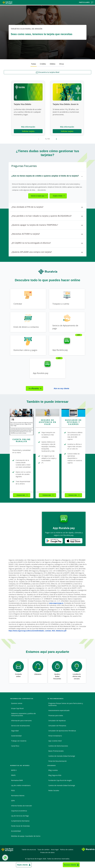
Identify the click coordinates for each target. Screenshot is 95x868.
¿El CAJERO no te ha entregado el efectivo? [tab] (48, 243)
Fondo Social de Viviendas (20, 826)
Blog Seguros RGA (55, 775)
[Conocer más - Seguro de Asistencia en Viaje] (47, 413)
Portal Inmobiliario (55, 736)
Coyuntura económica (19, 811)
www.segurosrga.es (56, 603)
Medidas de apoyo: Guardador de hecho (26, 836)
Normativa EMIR (17, 780)
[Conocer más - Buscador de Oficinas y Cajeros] (73, 413)
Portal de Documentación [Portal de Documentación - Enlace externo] (58, 761)
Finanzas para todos (56, 715)
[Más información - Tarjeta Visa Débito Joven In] (67, 92)
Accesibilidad (16, 831)
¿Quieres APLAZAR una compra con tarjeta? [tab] (48, 252)
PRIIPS (13, 775)
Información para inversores (21, 721)
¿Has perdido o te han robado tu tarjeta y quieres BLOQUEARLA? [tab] (48, 216)
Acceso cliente (70, 865)
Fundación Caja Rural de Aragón (60, 780)
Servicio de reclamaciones (21, 726)
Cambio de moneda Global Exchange (62, 756)
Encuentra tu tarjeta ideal (48, 72)
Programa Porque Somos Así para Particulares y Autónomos (66, 704)
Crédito (43, 64)
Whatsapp (5, 858)
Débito (53, 64)
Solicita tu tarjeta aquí (38, 196)
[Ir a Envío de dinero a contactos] (28, 322)
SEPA (13, 801)
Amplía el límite (58, 196)
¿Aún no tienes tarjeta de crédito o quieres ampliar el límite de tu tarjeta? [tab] (48, 176)
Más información (28, 127)
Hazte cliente (22, 865)
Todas (34, 64)
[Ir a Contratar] (28, 299)
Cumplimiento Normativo (20, 821)
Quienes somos (17, 703)
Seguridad (15, 731)
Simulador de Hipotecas (57, 721)
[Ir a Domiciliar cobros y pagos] (28, 345)
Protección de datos (47, 852)
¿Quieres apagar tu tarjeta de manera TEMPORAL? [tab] (48, 225)
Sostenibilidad (16, 736)
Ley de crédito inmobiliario (21, 785)
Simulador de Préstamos (57, 726)
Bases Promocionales (56, 751)
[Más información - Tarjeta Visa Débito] (28, 92)
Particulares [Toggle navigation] (86, 2)
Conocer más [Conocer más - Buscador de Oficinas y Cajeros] (73, 495)
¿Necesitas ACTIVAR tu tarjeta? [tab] (48, 234)
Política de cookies (67, 850)
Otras (62, 64)
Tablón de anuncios (29, 850)
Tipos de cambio (43, 850)
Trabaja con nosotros (19, 741)
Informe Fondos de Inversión (22, 806)
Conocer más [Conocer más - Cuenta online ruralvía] (21, 495)
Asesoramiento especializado (59, 710)
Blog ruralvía (53, 770)
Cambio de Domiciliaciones (58, 746)
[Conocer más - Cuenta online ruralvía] (22, 413)
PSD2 (13, 790)
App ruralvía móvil (55, 741)
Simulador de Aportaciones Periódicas (62, 731)
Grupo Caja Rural (17, 708)
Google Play (54, 541)
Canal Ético (15, 746)
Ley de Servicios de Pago (20, 816)
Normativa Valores (18, 796)
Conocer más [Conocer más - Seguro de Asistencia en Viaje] (47, 495)
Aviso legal (55, 850)
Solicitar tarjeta (28, 131)
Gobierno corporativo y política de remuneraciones (23, 714)
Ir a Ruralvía (34, 388)
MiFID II (14, 770)
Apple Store (74, 541)
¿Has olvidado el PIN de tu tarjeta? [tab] (48, 207)
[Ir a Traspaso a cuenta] (67, 299)
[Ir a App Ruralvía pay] (67, 345)
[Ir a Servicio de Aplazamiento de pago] (67, 322)
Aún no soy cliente (61, 388)
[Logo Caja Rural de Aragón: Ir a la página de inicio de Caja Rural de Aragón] (15, 2)
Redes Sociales (54, 790)
